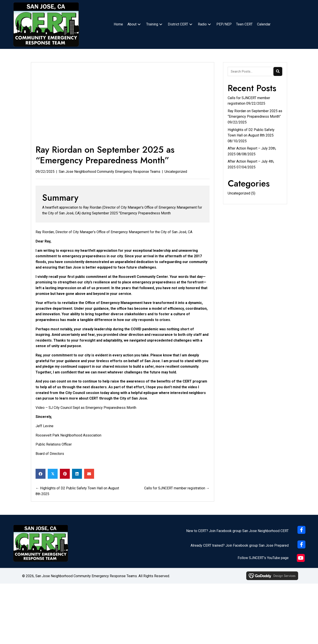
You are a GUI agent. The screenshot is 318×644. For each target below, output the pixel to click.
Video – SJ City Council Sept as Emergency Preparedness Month (86, 408)
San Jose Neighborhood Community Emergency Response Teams (110, 172)
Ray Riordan (45, 232)
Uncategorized (176, 172)
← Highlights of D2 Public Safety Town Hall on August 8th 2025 (77, 491)
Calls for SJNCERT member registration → (177, 488)
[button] (139, 24)
